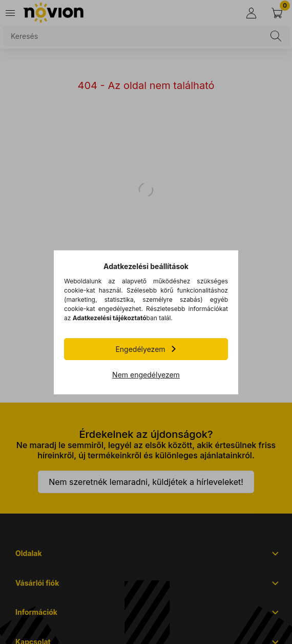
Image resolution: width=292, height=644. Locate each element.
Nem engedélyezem (146, 375)
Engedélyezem (140, 349)
